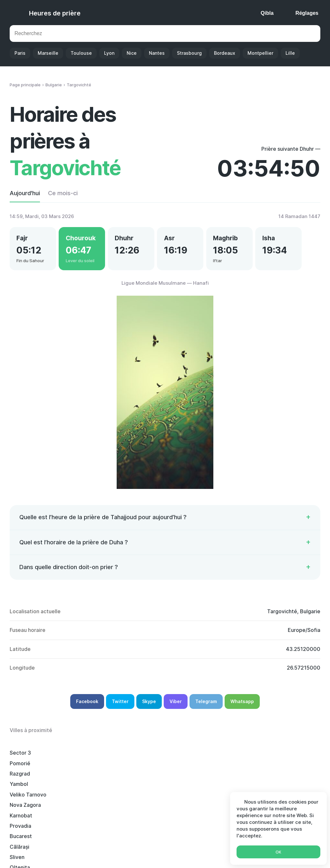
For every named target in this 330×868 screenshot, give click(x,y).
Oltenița (85, 778)
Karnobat (86, 767)
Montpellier (260, 53)
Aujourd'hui (25, 193)
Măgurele (151, 778)
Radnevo (85, 788)
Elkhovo (214, 788)
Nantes (157, 53)
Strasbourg (189, 53)
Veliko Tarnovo (287, 757)
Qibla (267, 13)
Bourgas (20, 798)
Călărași (278, 767)
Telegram (206, 706)
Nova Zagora (25, 767)
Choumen (215, 798)
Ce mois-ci (63, 193)
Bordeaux (225, 53)
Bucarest (215, 767)
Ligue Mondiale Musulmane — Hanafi (165, 287)
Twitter (120, 706)
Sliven (17, 778)
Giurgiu (148, 788)
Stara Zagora (155, 809)
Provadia (150, 767)
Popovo (213, 778)
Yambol (213, 757)
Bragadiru (151, 798)
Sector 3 (20, 757)
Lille (290, 53)
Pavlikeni (279, 788)
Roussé (19, 809)
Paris (20, 53)
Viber (176, 706)
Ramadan (208, 854)
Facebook (87, 706)
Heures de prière (55, 13)
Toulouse (81, 53)
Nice (132, 53)
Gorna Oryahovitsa (227, 809)
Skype (149, 706)
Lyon (109, 53)
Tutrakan (21, 788)
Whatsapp (242, 706)
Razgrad (149, 757)
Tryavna (84, 809)
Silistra (83, 798)
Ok (278, 852)
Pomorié (85, 757)
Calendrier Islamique (164, 854)
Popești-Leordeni (290, 778)
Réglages (307, 13)
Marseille (48, 53)
